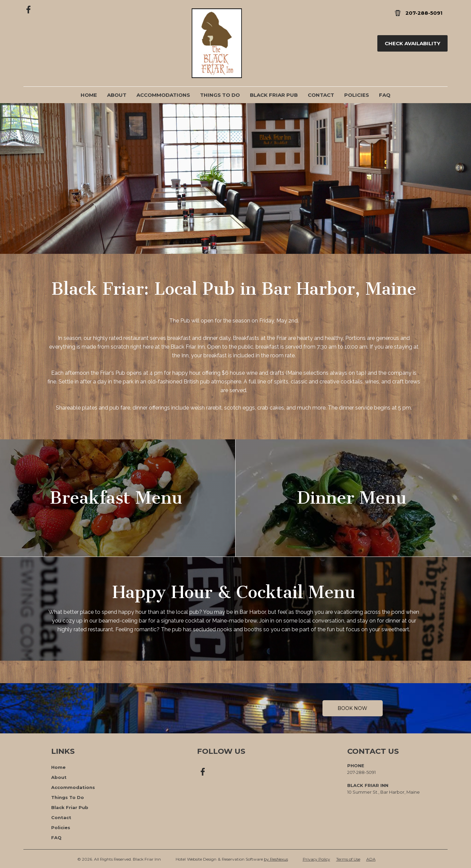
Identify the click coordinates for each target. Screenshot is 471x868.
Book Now (352, 708)
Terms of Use (348, 859)
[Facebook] (29, 9)
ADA (371, 859)
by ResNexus (276, 859)
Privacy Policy (316, 859)
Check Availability (412, 43)
